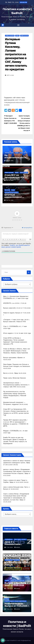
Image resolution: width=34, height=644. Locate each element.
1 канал (7, 581)
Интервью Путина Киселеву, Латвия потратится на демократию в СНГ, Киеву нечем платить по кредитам (16, 54)
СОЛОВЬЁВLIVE (9, 539)
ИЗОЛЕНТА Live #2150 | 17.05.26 (15, 303)
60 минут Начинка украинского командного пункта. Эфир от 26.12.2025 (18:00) (17, 463)
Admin (17, 547)
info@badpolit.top (26, 641)
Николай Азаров (9, 153)
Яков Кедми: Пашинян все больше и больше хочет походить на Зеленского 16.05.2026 (17, 366)
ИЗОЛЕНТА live (9, 560)
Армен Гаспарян (10, 36)
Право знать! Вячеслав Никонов (14, 378)
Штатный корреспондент (12, 192)
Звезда (7, 599)
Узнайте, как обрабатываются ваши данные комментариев (16, 246)
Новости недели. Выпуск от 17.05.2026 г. (17, 605)
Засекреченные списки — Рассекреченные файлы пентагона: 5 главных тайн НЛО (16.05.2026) (16, 385)
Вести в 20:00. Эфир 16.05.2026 (15, 373)
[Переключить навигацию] (18, 25)
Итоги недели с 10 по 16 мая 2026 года (17, 333)
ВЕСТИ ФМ (7, 190)
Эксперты (17, 560)
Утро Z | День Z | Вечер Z (20, 539)
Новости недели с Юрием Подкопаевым (16, 601)
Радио (17, 36)
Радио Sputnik (24, 36)
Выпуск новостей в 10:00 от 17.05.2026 (17, 308)
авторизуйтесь (27, 228)
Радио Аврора (24, 153)
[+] (25, 239)
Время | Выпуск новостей (17, 581)
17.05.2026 (10, 547)
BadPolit (14, 641)
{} (23, 239)
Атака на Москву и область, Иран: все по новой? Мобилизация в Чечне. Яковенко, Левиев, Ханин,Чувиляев (17, 351)
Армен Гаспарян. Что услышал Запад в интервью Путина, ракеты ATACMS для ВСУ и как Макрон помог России (24, 123)
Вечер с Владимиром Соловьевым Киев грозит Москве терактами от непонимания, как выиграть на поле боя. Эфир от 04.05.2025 (16, 498)
